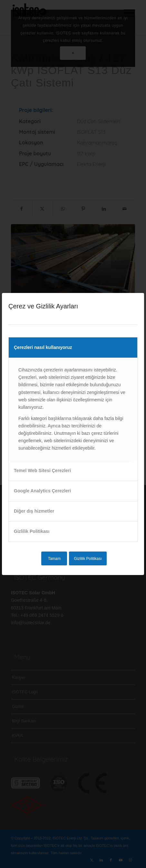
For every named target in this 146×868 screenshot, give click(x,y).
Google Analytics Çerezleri (42, 491)
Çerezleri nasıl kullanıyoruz (43, 347)
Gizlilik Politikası (32, 531)
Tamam (54, 559)
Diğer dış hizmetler (34, 511)
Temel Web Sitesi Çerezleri (42, 471)
